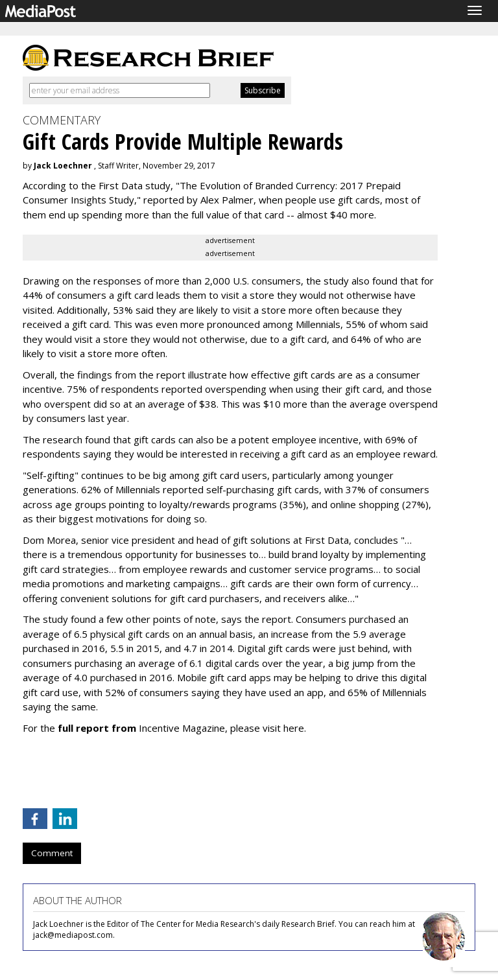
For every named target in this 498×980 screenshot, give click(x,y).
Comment (52, 853)
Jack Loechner (63, 166)
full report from (97, 728)
